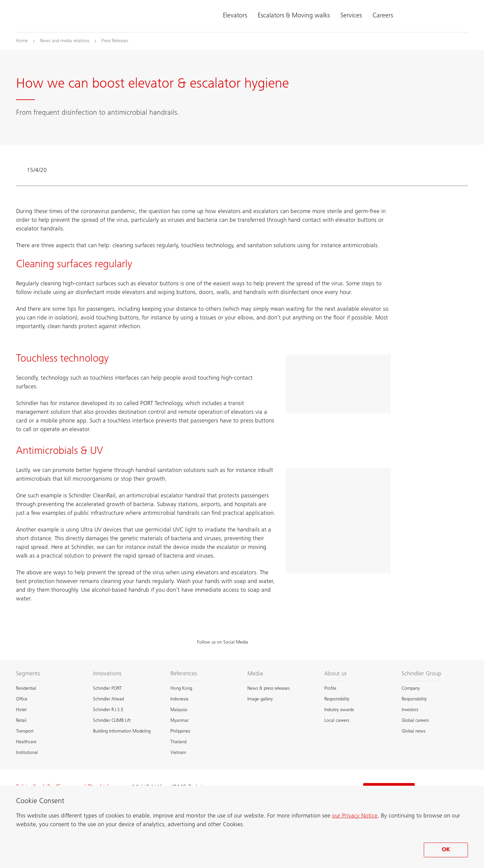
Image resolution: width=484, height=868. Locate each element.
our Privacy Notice (355, 816)
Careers (383, 16)
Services (351, 16)
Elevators (235, 16)
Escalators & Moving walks (294, 16)
